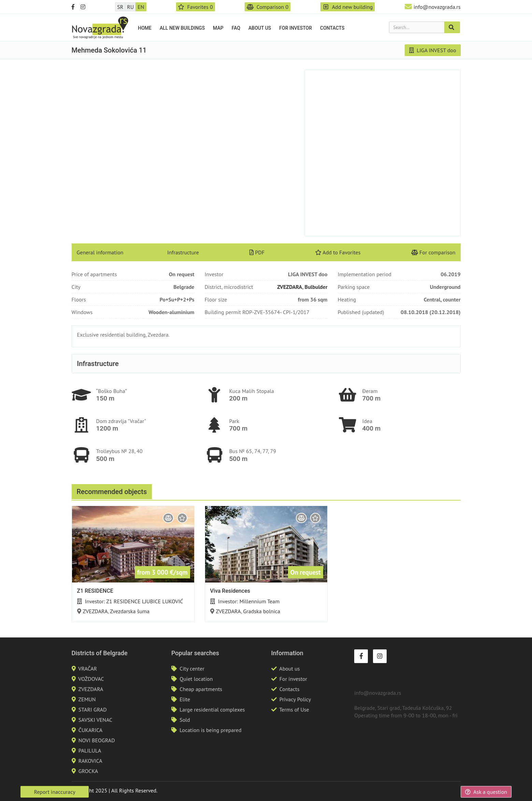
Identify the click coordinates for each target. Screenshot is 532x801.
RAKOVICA (90, 761)
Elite (185, 699)
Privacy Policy (295, 699)
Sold (185, 720)
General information (100, 252)
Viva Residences (230, 591)
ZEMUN (87, 699)
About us (260, 28)
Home (145, 28)
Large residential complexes (212, 709)
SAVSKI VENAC (95, 720)
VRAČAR (88, 669)
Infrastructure (183, 252)
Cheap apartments (201, 689)
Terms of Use (294, 709)
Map (218, 28)
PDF (257, 252)
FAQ (236, 28)
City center (192, 669)
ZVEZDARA (290, 287)
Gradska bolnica (262, 611)
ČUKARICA (90, 730)
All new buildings (182, 28)
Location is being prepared (210, 730)
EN (141, 7)
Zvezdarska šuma (130, 611)
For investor (296, 28)
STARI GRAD (93, 709)
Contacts (332, 28)
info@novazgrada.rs (437, 7)
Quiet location (196, 679)
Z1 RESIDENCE (95, 591)
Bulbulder (316, 287)
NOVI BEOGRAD (97, 740)
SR (120, 7)
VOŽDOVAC (91, 679)
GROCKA (88, 771)
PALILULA (90, 750)
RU (130, 7)
